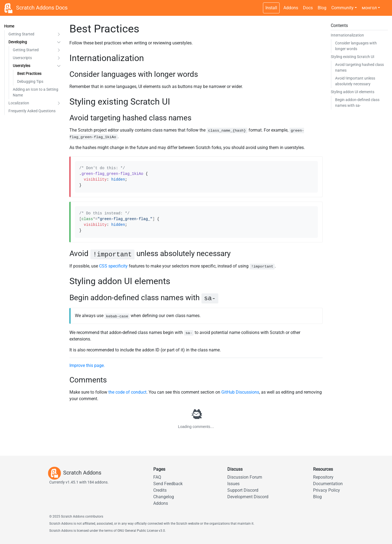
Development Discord (248, 497)
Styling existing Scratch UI (353, 57)
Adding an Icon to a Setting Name (36, 92)
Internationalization (347, 35)
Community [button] (342, 8)
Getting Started (21, 34)
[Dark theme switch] (385, 5)
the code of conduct (127, 392)
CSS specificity (113, 266)
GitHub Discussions (240, 392)
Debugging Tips (30, 81)
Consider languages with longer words (356, 46)
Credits (160, 490)
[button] (59, 34)
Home (9, 26)
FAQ (157, 477)
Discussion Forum (245, 477)
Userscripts (22, 58)
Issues (233, 484)
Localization (19, 103)
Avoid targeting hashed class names (359, 67)
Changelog (164, 497)
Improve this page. (87, 365)
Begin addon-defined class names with (357, 103)
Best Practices (29, 74)
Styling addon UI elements (353, 92)
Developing (18, 42)
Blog (322, 8)
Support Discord (243, 490)
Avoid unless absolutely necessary (355, 81)
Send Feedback (168, 484)
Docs (308, 8)
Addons (291, 8)
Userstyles (22, 66)
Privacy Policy (327, 490)
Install (271, 8)
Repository (323, 477)
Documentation (328, 484)
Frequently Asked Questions (32, 111)
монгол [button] (369, 8)
